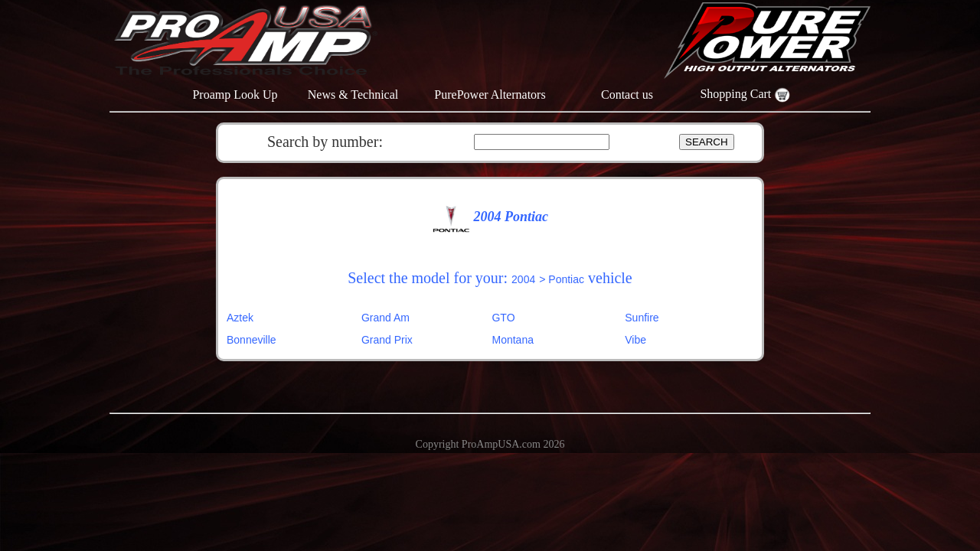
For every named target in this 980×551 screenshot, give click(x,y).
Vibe (635, 340)
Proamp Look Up (235, 95)
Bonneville (252, 340)
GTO (503, 318)
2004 (523, 279)
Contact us (627, 95)
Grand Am (385, 318)
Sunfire (642, 318)
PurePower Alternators (490, 95)
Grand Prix (387, 340)
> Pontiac (562, 279)
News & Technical (353, 95)
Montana (512, 340)
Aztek (240, 318)
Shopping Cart (745, 94)
